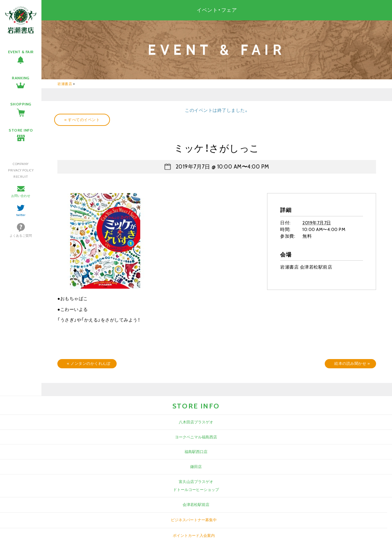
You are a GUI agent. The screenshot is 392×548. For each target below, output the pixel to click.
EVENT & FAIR (21, 52)
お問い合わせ (21, 196)
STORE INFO (21, 130)
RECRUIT (21, 177)
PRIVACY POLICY (21, 170)
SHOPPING (21, 104)
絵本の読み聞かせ (352, 363)
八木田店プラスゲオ (196, 422)
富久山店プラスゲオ (196, 482)
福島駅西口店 (196, 452)
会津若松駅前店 (196, 505)
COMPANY (21, 164)
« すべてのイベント (82, 120)
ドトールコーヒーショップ (196, 490)
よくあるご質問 (21, 236)
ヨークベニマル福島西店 (196, 437)
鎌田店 (196, 467)
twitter (21, 215)
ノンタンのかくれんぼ (89, 363)
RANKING (21, 78)
